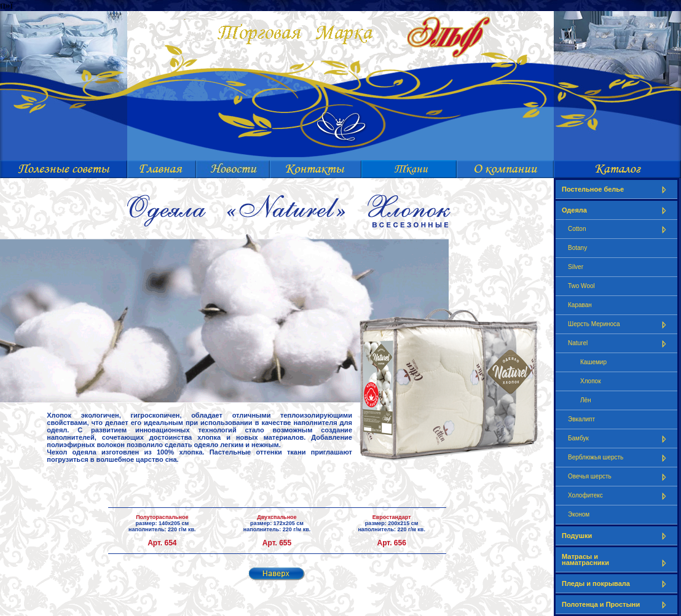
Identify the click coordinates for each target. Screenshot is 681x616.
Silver (576, 267)
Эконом (579, 514)
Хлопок (591, 381)
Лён (586, 400)
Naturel (620, 344)
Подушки (616, 536)
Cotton (620, 229)
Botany (577, 248)
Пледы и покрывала (616, 584)
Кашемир (593, 362)
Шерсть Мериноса (620, 325)
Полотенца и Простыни (616, 605)
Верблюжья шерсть (620, 458)
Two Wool (581, 286)
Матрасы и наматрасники (616, 560)
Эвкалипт (581, 419)
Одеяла (616, 210)
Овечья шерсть (620, 477)
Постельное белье (616, 189)
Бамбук (620, 439)
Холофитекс (620, 496)
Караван (580, 305)
